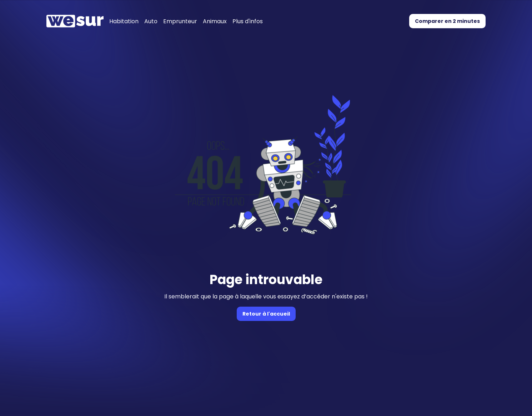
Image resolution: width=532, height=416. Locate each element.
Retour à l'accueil (266, 314)
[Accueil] (75, 21)
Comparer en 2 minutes (447, 21)
